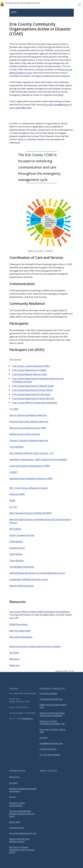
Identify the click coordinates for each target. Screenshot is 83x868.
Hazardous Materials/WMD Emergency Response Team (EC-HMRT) (22, 814)
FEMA (12, 500)
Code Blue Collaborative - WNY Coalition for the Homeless (38, 459)
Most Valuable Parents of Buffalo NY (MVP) (31, 513)
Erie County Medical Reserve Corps (30, 374)
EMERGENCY (28, 719)
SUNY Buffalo (16, 554)
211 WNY (14, 409)
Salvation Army (17, 548)
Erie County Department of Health (29, 370)
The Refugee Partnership (22, 567)
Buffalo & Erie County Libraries (25, 434)
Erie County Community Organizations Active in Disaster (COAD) (22, 850)
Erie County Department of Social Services (33, 398)
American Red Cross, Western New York (29, 422)
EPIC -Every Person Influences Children (29, 488)
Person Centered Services (22, 535)
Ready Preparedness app (51, 743)
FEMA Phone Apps (18, 624)
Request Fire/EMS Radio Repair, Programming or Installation (52, 714)
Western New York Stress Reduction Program (19, 840)
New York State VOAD (20, 631)
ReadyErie (14, 659)
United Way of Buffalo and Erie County (29, 579)
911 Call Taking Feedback (50, 755)
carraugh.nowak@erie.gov (56, 105)
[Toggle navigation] (80, 4)
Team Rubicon (17, 560)
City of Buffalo (16, 447)
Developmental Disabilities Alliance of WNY (31, 478)
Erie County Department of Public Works (33, 390)
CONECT (14, 472)
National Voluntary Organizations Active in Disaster (35, 646)
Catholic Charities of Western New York (29, 440)
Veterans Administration (22, 586)
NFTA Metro (15, 529)
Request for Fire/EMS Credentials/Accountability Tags (52, 723)
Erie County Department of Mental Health (33, 386)
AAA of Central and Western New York (28, 415)
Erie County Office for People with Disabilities (35, 403)
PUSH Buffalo (16, 542)
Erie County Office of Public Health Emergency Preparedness (40, 612)
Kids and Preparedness (21, 637)
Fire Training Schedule (48, 693)
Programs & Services (48, 749)
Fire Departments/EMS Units (51, 699)
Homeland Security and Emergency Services (20, 4)
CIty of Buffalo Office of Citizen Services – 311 (32, 453)
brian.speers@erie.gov (20, 108)
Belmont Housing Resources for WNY (28, 428)
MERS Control (15, 822)
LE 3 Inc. (13, 507)
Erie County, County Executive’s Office (31, 366)
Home (14, 12)
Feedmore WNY (17, 494)
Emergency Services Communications (17, 804)
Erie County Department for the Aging (31, 394)
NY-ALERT (14, 653)
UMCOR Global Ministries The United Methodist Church (37, 573)
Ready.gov (14, 665)
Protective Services (17, 828)
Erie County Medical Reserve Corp (23, 833)
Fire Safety (13, 783)
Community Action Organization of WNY (30, 466)
